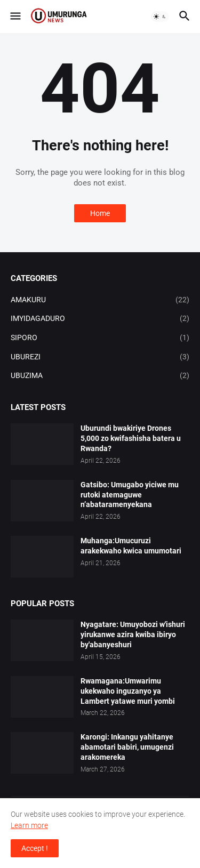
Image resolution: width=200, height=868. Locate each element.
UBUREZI (100, 357)
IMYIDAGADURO (100, 319)
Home (100, 213)
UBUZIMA (100, 376)
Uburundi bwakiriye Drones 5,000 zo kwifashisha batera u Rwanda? (131, 438)
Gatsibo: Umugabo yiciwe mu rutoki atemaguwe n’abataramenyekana (130, 495)
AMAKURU (100, 300)
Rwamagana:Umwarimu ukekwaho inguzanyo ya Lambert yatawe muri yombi (128, 691)
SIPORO (100, 338)
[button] (15, 17)
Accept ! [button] (35, 848)
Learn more (29, 825)
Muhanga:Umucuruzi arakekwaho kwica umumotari (131, 546)
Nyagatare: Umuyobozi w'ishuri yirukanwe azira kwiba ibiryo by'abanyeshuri (133, 634)
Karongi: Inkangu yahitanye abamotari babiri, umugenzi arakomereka (127, 747)
